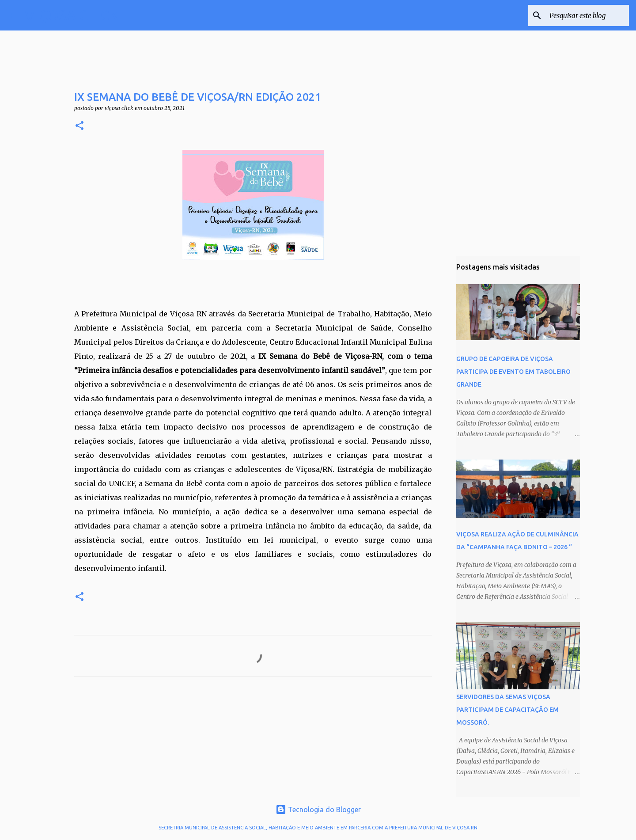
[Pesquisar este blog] (583, 15)
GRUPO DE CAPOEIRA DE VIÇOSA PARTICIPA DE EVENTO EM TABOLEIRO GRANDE (513, 372)
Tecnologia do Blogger (318, 810)
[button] (79, 126)
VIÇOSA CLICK (72, 15)
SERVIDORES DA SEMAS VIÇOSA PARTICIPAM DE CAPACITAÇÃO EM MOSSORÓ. (507, 710)
